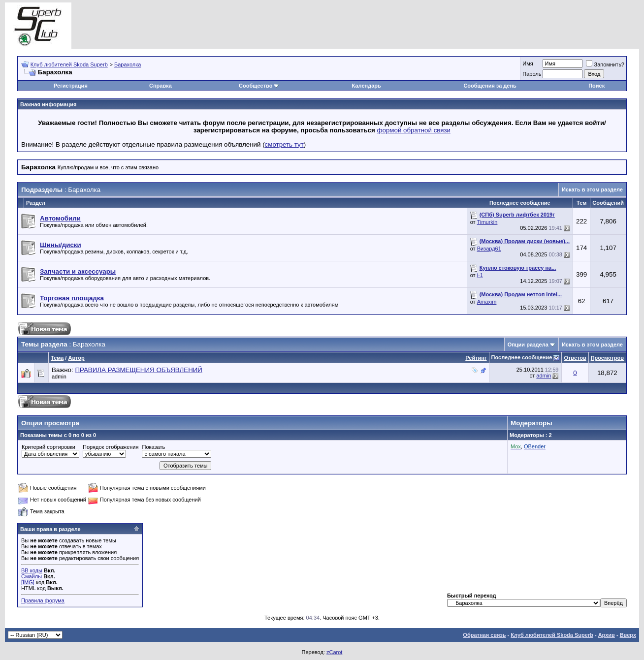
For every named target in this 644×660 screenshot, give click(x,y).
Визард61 (489, 249)
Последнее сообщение (522, 357)
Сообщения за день (490, 86)
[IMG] (28, 582)
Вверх (628, 635)
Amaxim (487, 302)
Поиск (596, 86)
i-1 (480, 275)
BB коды (32, 570)
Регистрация (71, 86)
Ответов (575, 358)
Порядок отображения (111, 447)
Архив (607, 635)
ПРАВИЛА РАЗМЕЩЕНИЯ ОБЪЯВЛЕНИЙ (139, 370)
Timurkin (487, 222)
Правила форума (43, 600)
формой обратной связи (414, 130)
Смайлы (32, 576)
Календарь (367, 86)
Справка (161, 86)
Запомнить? (605, 64)
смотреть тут (284, 144)
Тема (57, 358)
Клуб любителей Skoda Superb (69, 64)
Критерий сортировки (48, 447)
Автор (76, 358)
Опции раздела (528, 345)
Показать (153, 447)
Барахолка (128, 64)
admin (59, 377)
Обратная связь (484, 635)
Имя (528, 63)
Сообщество (259, 86)
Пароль (532, 74)
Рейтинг (476, 358)
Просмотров (607, 358)
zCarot (334, 652)
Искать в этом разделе (592, 189)
